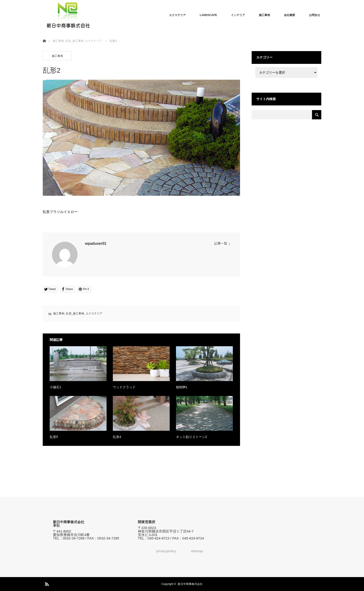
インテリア (238, 15)
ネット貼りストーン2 (192, 437)
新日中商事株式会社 (190, 584)
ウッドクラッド (124, 387)
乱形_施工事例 (75, 313)
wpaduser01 (96, 243)
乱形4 (117, 437)
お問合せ (315, 15)
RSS (46, 583)
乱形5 (54, 437)
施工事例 (264, 15)
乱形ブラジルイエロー (60, 212)
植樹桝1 (182, 387)
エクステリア (177, 15)
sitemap (197, 551)
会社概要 (289, 15)
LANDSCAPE (208, 15)
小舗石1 (55, 387)
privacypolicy (166, 551)
